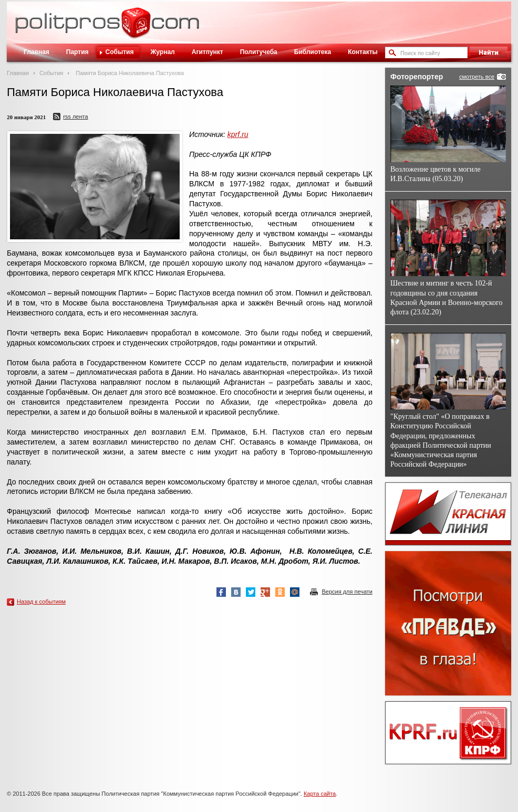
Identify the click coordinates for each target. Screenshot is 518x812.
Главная (37, 52)
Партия (77, 52)
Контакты (363, 52)
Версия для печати (347, 592)
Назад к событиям (41, 602)
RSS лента (75, 117)
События (120, 52)
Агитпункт (208, 52)
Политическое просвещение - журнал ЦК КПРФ (136, 28)
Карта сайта (320, 794)
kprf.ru (238, 134)
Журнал (162, 52)
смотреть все (477, 77)
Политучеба (259, 52)
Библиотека (313, 52)
